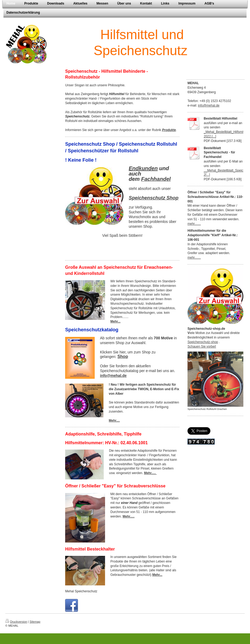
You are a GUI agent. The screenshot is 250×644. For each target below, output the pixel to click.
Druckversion (16, 622)
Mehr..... (150, 473)
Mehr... (115, 321)
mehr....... (194, 224)
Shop (123, 356)
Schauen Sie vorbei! (202, 347)
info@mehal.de (209, 105)
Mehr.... (114, 421)
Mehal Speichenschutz (81, 591)
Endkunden (143, 168)
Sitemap (35, 622)
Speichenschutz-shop (203, 342)
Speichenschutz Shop (154, 198)
